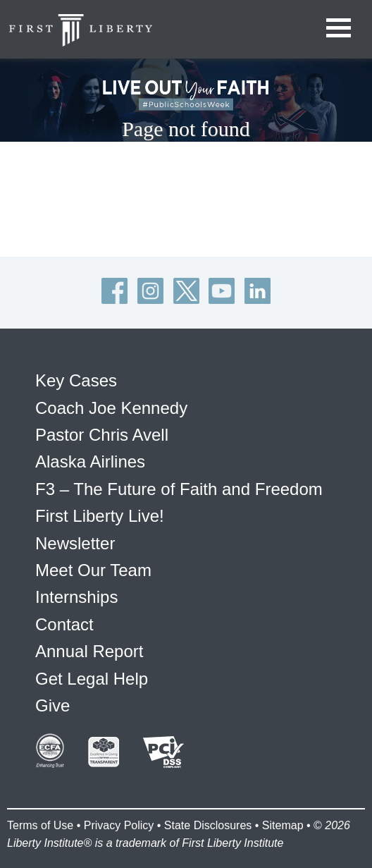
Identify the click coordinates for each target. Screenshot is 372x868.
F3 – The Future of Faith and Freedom (179, 489)
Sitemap (283, 825)
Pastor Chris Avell (102, 435)
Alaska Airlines (90, 461)
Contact (64, 624)
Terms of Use (40, 825)
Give (52, 705)
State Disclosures (208, 825)
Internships (76, 597)
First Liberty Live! (100, 516)
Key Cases (76, 380)
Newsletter (75, 543)
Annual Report (89, 651)
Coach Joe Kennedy (111, 408)
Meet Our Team (93, 570)
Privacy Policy (119, 825)
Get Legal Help (92, 679)
